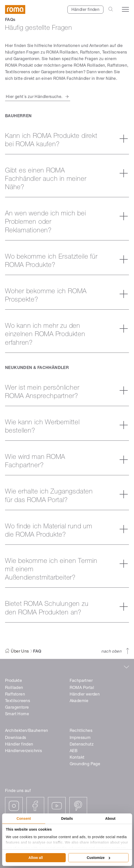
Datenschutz (82, 745)
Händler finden (86, 10)
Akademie (79, 701)
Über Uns (20, 652)
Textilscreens (18, 701)
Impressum (80, 738)
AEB (74, 751)
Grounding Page (85, 764)
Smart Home (17, 714)
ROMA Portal (82, 688)
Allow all (36, 858)
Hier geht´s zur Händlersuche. (34, 97)
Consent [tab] (24, 819)
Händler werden (85, 695)
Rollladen (14, 688)
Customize (99, 858)
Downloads (16, 738)
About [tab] (110, 819)
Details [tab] (67, 819)
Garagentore (17, 708)
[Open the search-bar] (111, 10)
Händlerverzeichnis (23, 751)
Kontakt (77, 758)
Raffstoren (15, 695)
